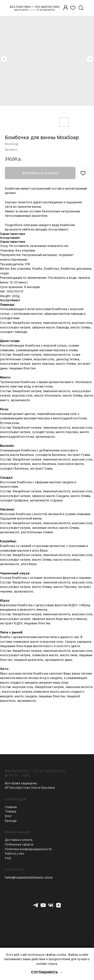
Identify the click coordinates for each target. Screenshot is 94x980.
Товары (11, 811)
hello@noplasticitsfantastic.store (29, 878)
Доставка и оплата (19, 840)
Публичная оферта (19, 845)
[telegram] (36, 905)
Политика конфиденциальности (28, 849)
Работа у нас (15, 854)
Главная (11, 807)
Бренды (11, 821)
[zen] (58, 905)
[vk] (51, 905)
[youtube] (43, 905)
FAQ (8, 858)
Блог (8, 816)
